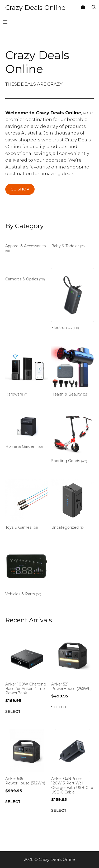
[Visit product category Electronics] (72, 300)
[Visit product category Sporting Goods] (72, 439)
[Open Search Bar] (94, 7)
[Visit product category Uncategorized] (72, 505)
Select (13, 711)
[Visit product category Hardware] (27, 372)
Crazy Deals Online (35, 7)
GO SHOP (20, 189)
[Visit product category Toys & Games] (27, 505)
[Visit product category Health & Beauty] (72, 372)
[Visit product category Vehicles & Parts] (27, 572)
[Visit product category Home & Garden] (27, 432)
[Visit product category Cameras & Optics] (27, 276)
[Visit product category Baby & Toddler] (72, 243)
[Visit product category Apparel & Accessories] (27, 245)
